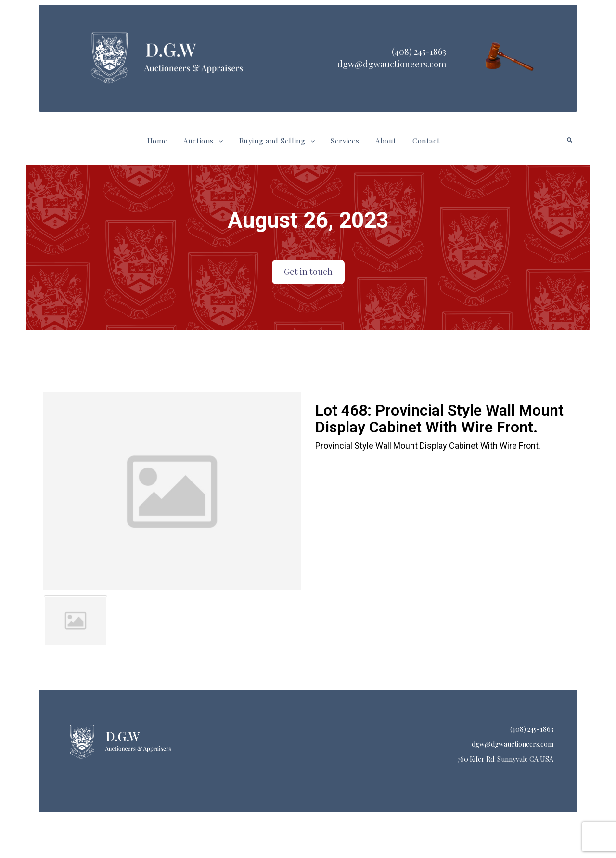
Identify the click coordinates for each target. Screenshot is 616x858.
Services (345, 141)
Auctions (203, 141)
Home (157, 141)
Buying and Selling (277, 141)
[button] (203, 141)
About (386, 141)
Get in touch (308, 272)
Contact (426, 141)
